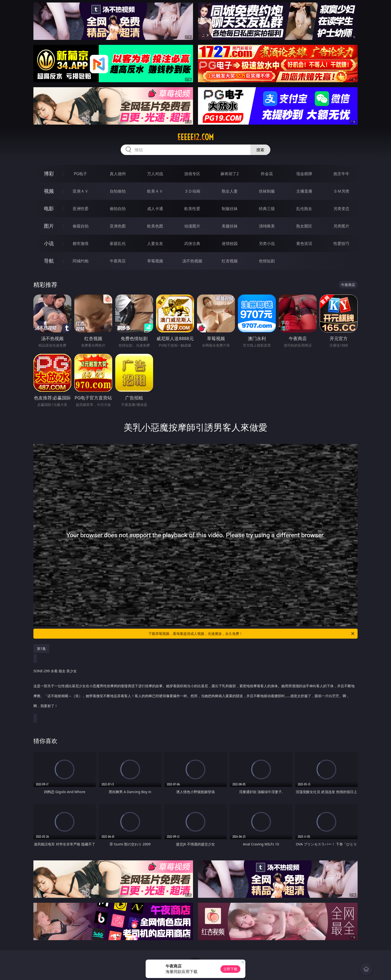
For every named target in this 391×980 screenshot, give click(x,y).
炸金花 (267, 174)
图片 (49, 226)
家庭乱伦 (118, 243)
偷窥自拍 (81, 226)
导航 (49, 261)
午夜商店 (118, 261)
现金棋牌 (304, 174)
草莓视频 (155, 261)
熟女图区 (304, 226)
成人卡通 (155, 209)
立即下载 (230, 969)
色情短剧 (267, 261)
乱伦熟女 (304, 209)
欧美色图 (155, 226)
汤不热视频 (192, 261)
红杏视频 (230, 261)
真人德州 (118, 174)
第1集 (41, 648)
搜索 (260, 150)
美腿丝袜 (230, 226)
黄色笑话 (304, 243)
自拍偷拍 (118, 191)
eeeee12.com (195, 137)
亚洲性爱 (81, 209)
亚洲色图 (118, 226)
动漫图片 (192, 226)
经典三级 (267, 209)
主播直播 (304, 191)
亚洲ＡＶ (81, 191)
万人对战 (155, 174)
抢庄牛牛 (341, 174)
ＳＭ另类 (341, 191)
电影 (49, 208)
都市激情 (81, 243)
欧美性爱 (192, 209)
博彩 (49, 174)
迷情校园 (230, 243)
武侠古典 (192, 243)
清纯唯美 (267, 226)
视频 (49, 191)
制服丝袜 (230, 209)
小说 (49, 243)
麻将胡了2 (230, 174)
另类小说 (267, 243)
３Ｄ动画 (192, 191)
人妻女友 (155, 243)
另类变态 (341, 209)
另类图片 (341, 226)
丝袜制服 (267, 191)
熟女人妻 (230, 191)
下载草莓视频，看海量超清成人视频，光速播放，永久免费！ (252, 634)
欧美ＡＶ (155, 191)
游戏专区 (192, 174)
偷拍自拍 (118, 209)
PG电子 (80, 174)
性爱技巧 (341, 243)
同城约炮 (81, 261)
